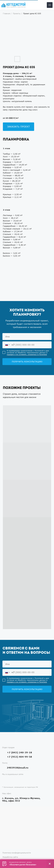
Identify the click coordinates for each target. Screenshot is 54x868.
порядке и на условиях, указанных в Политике (27, 354)
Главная (6, 14)
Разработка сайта (10, 857)
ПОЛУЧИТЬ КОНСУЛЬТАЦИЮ (27, 362)
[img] (13, 5)
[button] (19, 127)
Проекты (17, 14)
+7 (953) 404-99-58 (19, 757)
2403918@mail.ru (18, 768)
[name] (27, 337)
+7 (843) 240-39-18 (19, 752)
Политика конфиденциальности (17, 853)
